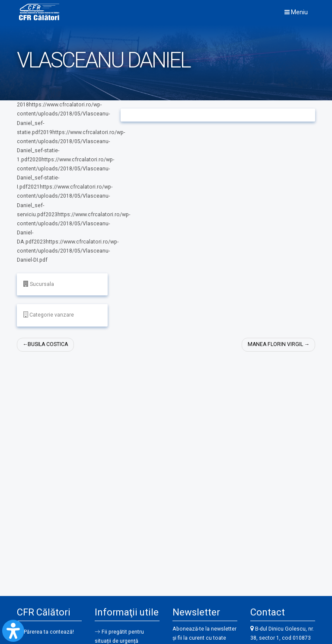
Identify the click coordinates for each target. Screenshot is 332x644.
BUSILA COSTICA (49, 344)
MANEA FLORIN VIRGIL (275, 344)
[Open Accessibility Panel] (13, 631)
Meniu (296, 12)
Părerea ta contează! (49, 632)
